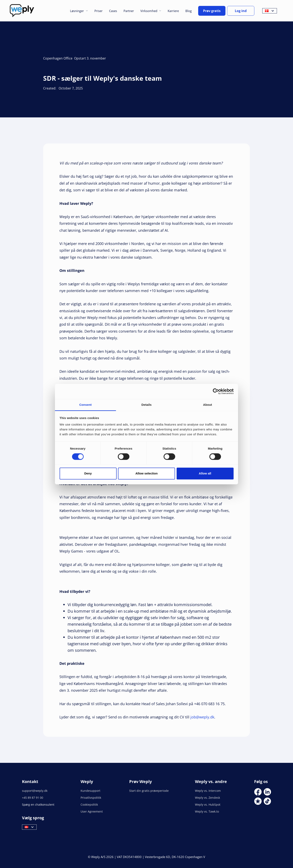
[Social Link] (258, 792)
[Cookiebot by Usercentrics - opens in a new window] (216, 391)
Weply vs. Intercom (208, 791)
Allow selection (146, 474)
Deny (88, 474)
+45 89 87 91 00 (33, 798)
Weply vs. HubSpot (208, 805)
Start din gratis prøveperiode (149, 791)
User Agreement (92, 811)
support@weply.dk (35, 791)
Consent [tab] (86, 405)
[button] (79, 11)
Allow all (205, 474)
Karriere (173, 11)
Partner (129, 11)
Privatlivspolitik (91, 798)
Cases (113, 11)
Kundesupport (90, 791)
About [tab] (208, 405)
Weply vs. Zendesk (207, 798)
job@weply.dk (202, 717)
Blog (189, 11)
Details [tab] (146, 405)
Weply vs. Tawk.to (207, 811)
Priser (98, 11)
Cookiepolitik (89, 805)
